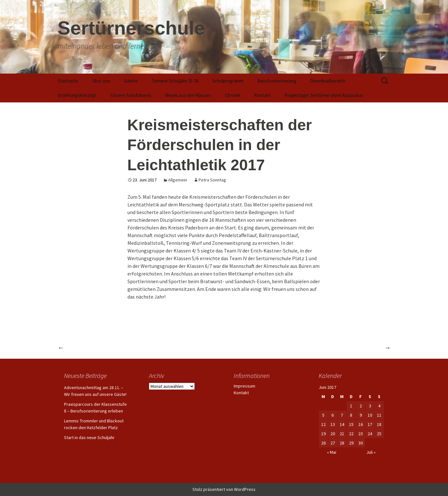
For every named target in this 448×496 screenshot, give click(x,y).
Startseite (68, 81)
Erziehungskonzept (77, 95)
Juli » (371, 452)
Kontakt (262, 95)
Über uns (101, 81)
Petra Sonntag (212, 180)
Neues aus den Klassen (188, 95)
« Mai (332, 452)
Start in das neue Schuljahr (89, 437)
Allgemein (178, 180)
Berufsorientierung (277, 81)
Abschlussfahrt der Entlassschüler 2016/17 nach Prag (320, 347)
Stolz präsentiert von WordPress (224, 489)
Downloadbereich (328, 81)
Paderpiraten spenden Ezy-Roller (103, 347)
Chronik (233, 95)
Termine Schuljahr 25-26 (175, 81)
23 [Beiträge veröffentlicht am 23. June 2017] (361, 434)
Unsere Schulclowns (131, 95)
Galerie (131, 81)
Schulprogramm (228, 81)
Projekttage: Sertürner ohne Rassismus (324, 95)
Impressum (244, 386)
